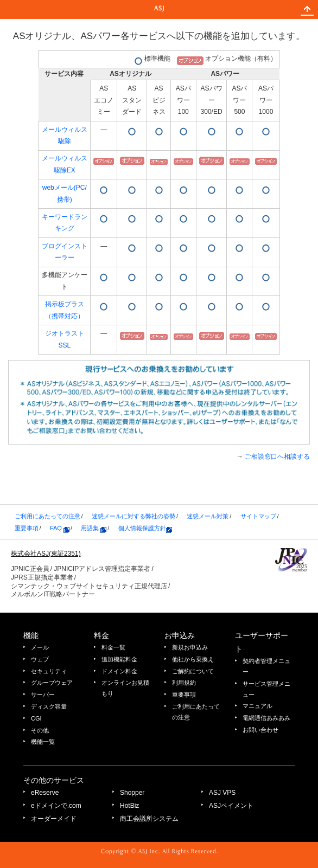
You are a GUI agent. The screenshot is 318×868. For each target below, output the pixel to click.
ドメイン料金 (119, 671)
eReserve (45, 793)
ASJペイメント (231, 806)
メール (40, 647)
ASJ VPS (222, 793)
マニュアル (257, 706)
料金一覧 (113, 647)
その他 (40, 730)
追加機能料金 (119, 659)
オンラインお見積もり (125, 688)
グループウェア (52, 683)
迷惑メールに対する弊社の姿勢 (133, 516)
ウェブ (40, 659)
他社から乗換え (193, 659)
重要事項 (27, 528)
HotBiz (129, 806)
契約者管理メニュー (266, 666)
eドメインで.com (56, 806)
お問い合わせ (260, 730)
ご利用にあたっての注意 (47, 516)
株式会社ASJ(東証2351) (46, 554)
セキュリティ (49, 671)
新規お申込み (190, 647)
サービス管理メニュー (266, 689)
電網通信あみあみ (266, 718)
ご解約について (193, 671)
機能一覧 (43, 742)
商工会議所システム (149, 819)
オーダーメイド (54, 819)
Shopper (132, 793)
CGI (36, 718)
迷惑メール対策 (208, 516)
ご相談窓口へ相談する (277, 456)
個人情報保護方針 (145, 528)
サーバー (43, 695)
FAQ (60, 528)
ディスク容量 (49, 706)
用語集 (94, 528)
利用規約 (184, 683)
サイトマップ (258, 516)
